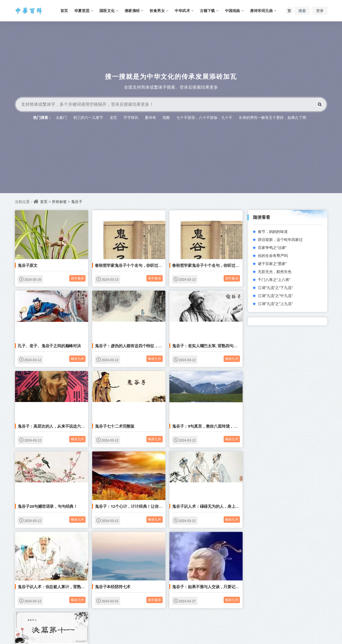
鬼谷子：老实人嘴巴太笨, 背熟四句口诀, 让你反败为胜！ (222, 346)
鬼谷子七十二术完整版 (115, 426)
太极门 (61, 117)
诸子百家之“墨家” (272, 264)
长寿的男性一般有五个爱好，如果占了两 (273, 117)
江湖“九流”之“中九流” (275, 296)
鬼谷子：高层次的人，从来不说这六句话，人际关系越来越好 (71, 426)
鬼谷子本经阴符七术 (113, 587)
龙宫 (113, 117)
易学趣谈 (77, 278)
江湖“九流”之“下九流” (275, 288)
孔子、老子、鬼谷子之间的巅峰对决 (49, 346)
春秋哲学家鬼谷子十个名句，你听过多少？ (132, 265)
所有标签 (59, 202)
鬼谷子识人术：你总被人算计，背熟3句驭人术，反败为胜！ (70, 587)
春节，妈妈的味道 (273, 231)
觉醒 (166, 117)
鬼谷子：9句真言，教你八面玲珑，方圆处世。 (213, 426)
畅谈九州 (77, 359)
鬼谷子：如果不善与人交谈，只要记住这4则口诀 (215, 587)
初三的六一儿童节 (88, 117)
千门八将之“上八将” (274, 280)
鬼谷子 (77, 202)
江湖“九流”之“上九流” (275, 304)
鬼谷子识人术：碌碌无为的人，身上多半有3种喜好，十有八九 (227, 506)
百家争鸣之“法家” (272, 247)
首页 (44, 202)
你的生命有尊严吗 (273, 255)
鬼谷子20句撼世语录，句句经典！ (48, 506)
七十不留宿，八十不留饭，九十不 (204, 117)
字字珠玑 (131, 117)
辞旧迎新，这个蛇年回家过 (280, 239)
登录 (320, 11)
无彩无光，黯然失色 (275, 272)
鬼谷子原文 (28, 265)
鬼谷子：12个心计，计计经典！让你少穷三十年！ (139, 506)
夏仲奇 (150, 117)
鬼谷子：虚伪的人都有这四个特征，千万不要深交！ (140, 346)
